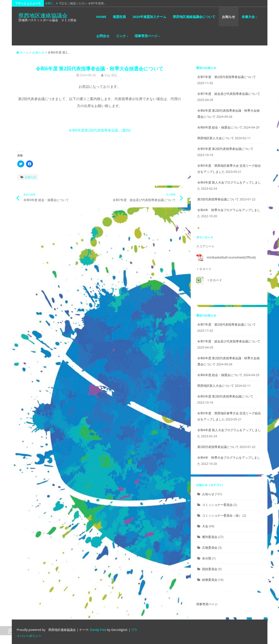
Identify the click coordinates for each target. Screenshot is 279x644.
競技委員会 (210, 569)
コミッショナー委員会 (217, 505)
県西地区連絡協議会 (43, 15)
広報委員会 (210, 548)
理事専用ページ (146, 36)
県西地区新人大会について (216, 138)
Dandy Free (98, 630)
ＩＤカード (214, 280)
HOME (101, 17)
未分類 (207, 558)
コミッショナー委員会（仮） (222, 515)
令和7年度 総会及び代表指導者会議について (229, 94)
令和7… (50, 3)
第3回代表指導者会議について (218, 199)
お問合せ (103, 36)
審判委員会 (210, 537)
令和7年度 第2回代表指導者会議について (227, 77)
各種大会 (248, 17)
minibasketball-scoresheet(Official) (231, 257)
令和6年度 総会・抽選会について (220, 127)
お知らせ (229, 17)
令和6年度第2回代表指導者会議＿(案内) (100, 130)
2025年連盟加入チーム (149, 17)
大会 (205, 526)
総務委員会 (210, 580)
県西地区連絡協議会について (194, 17)
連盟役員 (119, 17)
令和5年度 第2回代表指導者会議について (225, 149)
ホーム (23, 52)
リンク (121, 36)
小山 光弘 (111, 75)
